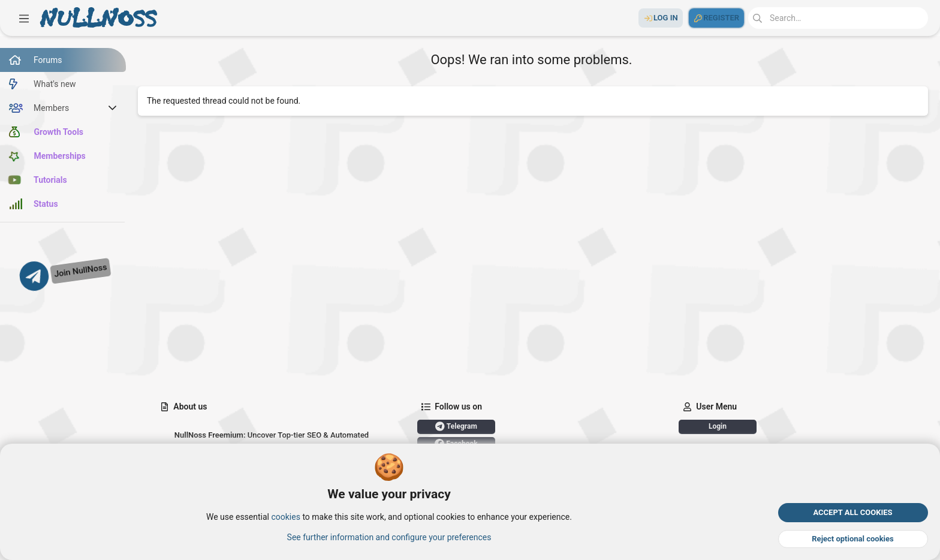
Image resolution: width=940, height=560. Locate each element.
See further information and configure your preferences (389, 537)
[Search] (838, 18)
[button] (24, 18)
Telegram (456, 426)
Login (718, 426)
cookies (285, 517)
